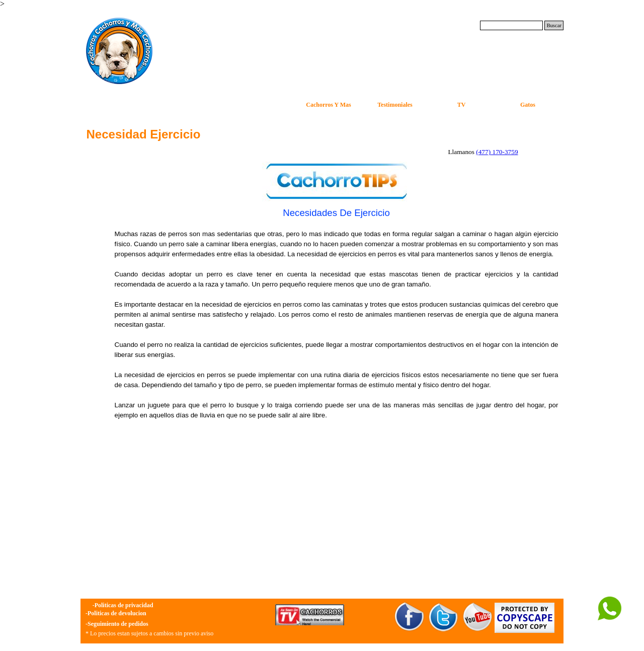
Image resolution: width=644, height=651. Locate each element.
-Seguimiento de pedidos (117, 624)
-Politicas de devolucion (116, 613)
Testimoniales (395, 105)
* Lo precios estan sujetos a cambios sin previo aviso (149, 633)
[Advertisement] (337, 517)
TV (462, 105)
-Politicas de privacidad (123, 605)
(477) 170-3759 (497, 152)
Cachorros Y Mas (329, 105)
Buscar (554, 25)
